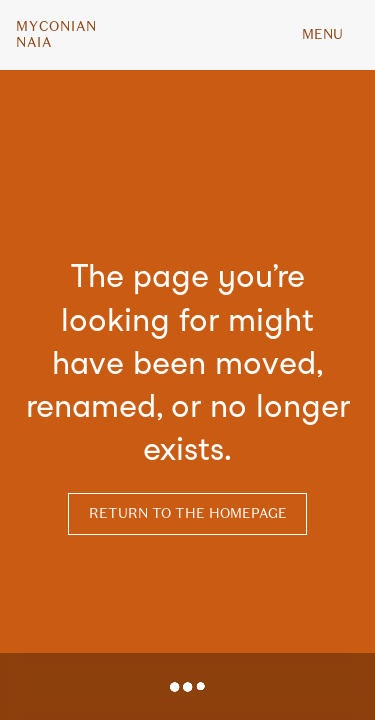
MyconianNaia (56, 35)
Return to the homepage (188, 513)
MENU (322, 34)
